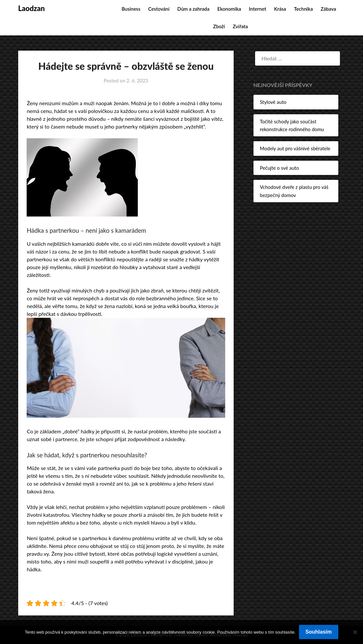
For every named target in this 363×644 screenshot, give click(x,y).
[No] (355, 632)
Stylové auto (273, 102)
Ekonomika (229, 9)
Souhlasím (319, 632)
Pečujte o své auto (279, 168)
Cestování (159, 9)
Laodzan (32, 8)
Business (131, 9)
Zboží (219, 26)
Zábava (329, 9)
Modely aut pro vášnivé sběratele (295, 148)
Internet (258, 9)
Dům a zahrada (194, 9)
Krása (280, 9)
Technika (304, 9)
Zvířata (240, 26)
